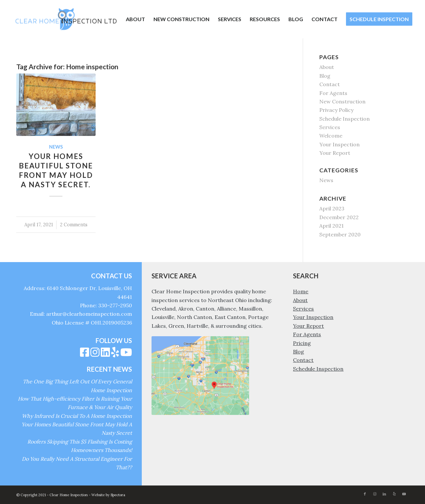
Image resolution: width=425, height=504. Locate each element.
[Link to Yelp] (394, 494)
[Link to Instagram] (375, 494)
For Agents (333, 93)
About (327, 67)
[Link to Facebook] (365, 494)
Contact (330, 84)
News (56, 147)
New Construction (342, 101)
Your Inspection (339, 144)
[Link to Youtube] (404, 494)
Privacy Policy (336, 110)
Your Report (335, 153)
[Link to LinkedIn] (384, 494)
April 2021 (332, 226)
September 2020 (340, 234)
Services (330, 127)
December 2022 (339, 217)
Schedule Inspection (345, 119)
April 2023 (332, 208)
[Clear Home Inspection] (66, 19)
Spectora (118, 495)
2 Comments (74, 225)
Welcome (331, 136)
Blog (325, 76)
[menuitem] (135, 19)
